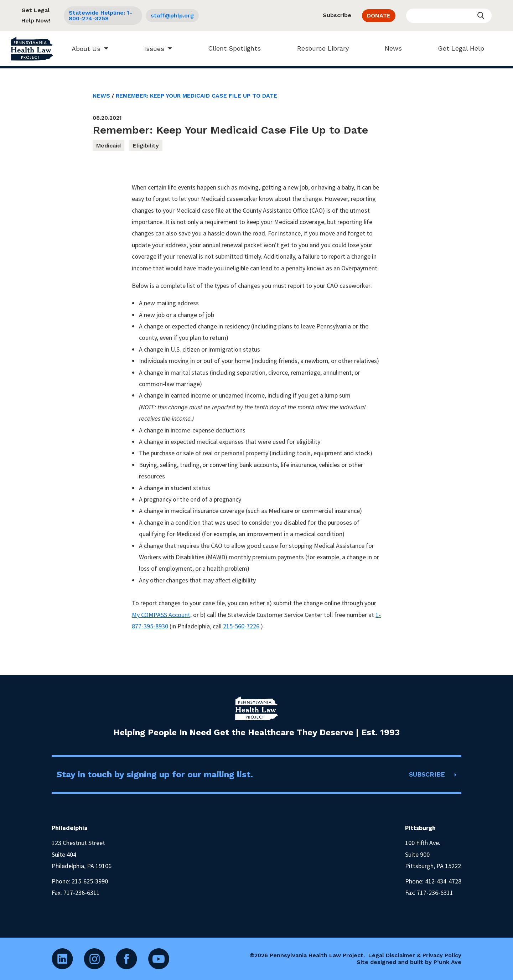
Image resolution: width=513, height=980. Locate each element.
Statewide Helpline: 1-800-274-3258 (100, 15)
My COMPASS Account (161, 615)
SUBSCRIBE (427, 774)
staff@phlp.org (172, 15)
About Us (82, 49)
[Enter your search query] (449, 16)
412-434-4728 (443, 881)
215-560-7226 (241, 626)
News (390, 48)
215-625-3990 (90, 881)
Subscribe (337, 15)
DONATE (379, 15)
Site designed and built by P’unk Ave (409, 962)
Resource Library (319, 48)
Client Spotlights (231, 48)
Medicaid (108, 146)
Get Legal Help (457, 48)
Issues (151, 49)
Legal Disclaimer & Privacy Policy (415, 955)
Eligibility (146, 146)
